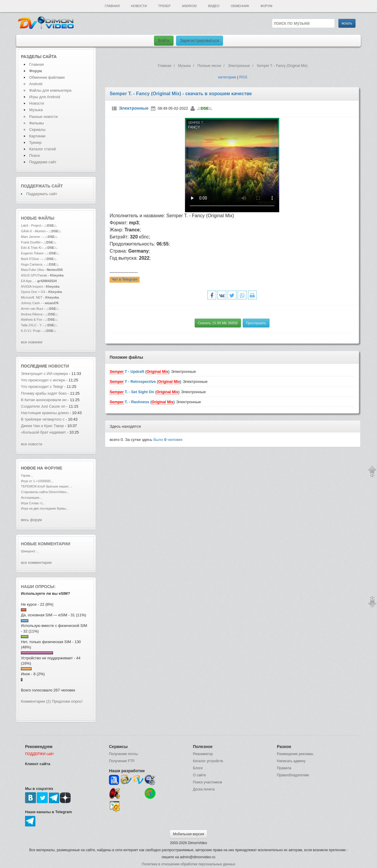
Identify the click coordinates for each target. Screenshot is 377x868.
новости (59, 366)
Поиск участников (207, 782)
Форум (266, 6)
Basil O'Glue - (31, 259)
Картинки (37, 136)
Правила (284, 768)
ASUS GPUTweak (34, 275)
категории (227, 77)
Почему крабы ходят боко (44, 393)
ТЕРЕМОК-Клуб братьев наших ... (47, 486)
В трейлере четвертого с (43, 419)
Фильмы (37, 123)
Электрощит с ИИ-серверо (44, 374)
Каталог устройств (208, 761)
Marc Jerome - (32, 237)
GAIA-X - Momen (33, 231)
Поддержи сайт (43, 162)
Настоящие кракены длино (45, 413)
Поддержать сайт (42, 186)
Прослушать (256, 323)
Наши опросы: (38, 587)
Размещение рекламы (295, 754)
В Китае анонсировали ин (44, 400)
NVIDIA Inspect (32, 286)
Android (190, 6)
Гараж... (27, 475)
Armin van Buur (32, 309)
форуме (53, 468)
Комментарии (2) (36, 701)
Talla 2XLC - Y (31, 325)
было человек (168, 440)
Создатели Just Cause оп (43, 406)
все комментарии (36, 563)
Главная (112, 6)
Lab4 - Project (31, 225)
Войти (164, 41)
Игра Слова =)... (33, 503)
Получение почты (123, 754)
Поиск (34, 155)
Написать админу (291, 761)
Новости (139, 6)
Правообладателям (293, 775)
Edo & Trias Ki (31, 248)
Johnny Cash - (32, 303)
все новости (32, 444)
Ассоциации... (31, 498)
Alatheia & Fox (32, 319)
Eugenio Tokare (32, 253)
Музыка (36, 110)
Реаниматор (203, 754)
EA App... (28, 281)
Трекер (164, 6)
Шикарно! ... (30, 551)
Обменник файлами (47, 77)
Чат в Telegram (125, 280)
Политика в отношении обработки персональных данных (188, 864)
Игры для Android (45, 97)
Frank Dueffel (31, 242)
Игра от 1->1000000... (37, 481)
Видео (214, 6)
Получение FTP (122, 761)
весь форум (31, 520)
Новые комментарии (46, 544)
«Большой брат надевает (44, 432)
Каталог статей (42, 149)
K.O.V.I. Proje (31, 331)
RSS (243, 77)
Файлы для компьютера (50, 90)
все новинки (32, 342)
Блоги (198, 768)
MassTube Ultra (32, 270)
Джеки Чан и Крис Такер (43, 426)
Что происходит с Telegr (42, 387)
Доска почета (204, 789)
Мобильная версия (188, 834)
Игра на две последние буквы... (45, 508)
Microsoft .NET (32, 297)
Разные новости (43, 117)
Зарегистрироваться (199, 41)
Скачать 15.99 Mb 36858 (218, 323)
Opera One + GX (33, 292)
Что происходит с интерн (43, 380)
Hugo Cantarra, (32, 264)
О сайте (199, 775)
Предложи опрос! (67, 701)
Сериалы (37, 130)
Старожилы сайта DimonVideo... (45, 492)
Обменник (240, 6)
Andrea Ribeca (32, 314)
